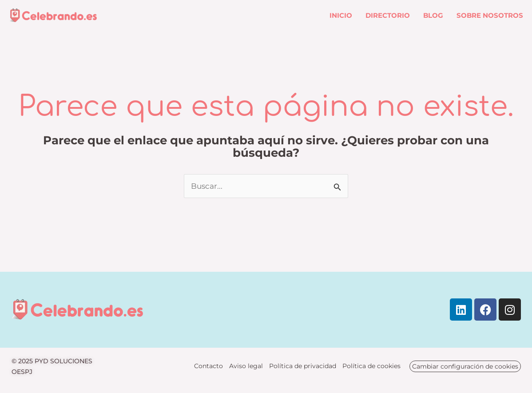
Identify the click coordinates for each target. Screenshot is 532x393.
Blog (433, 15)
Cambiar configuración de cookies (465, 366)
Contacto (208, 366)
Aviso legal (246, 366)
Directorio (388, 15)
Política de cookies (371, 366)
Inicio (341, 15)
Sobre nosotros (490, 15)
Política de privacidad (303, 366)
